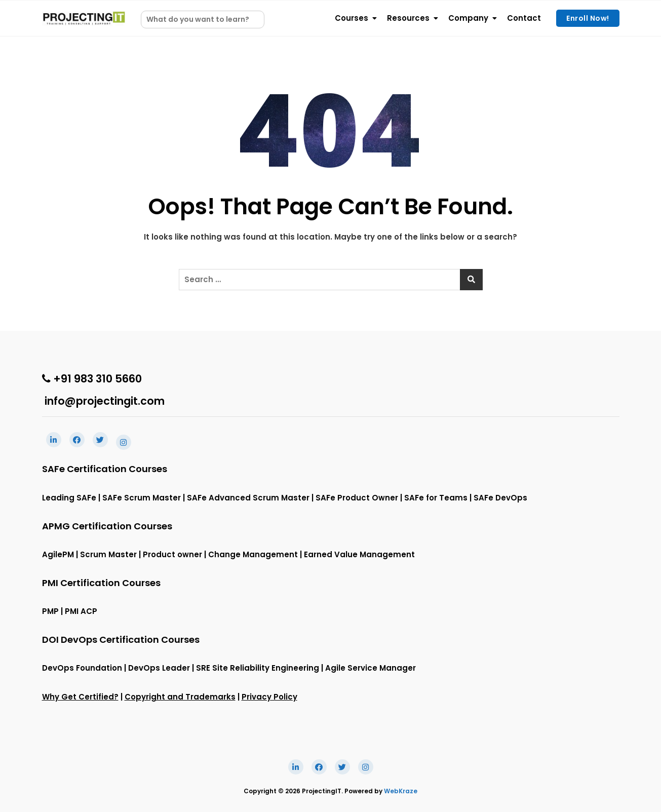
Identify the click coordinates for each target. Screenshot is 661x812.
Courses (352, 18)
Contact (524, 18)
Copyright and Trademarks (180, 697)
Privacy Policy (269, 697)
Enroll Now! (588, 18)
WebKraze (401, 791)
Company (468, 18)
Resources (408, 18)
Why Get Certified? (80, 697)
